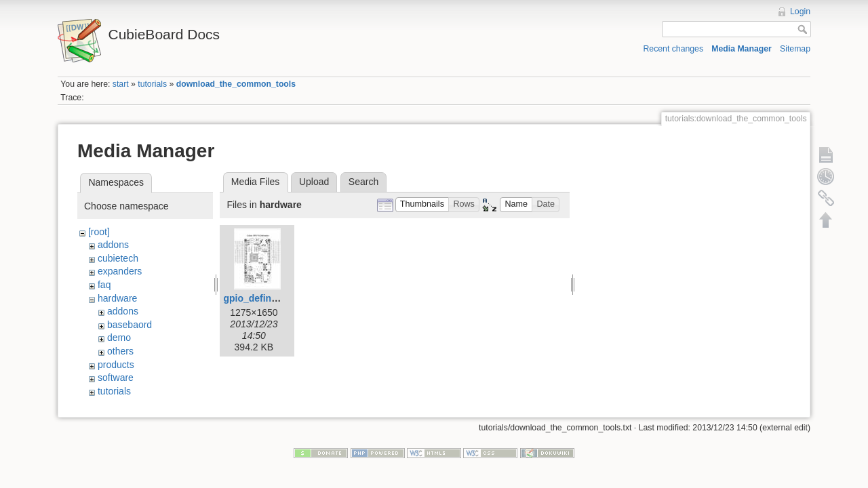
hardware (117, 298)
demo (119, 338)
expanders (120, 271)
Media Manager (742, 49)
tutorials (152, 84)
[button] (422, 205)
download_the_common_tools (236, 84)
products (116, 365)
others (120, 351)
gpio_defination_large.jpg (281, 298)
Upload (314, 182)
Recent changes (674, 49)
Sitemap (795, 49)
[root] (99, 232)
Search (363, 182)
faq (104, 285)
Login (800, 12)
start (121, 84)
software (116, 378)
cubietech (118, 258)
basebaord (130, 325)
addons (113, 245)
